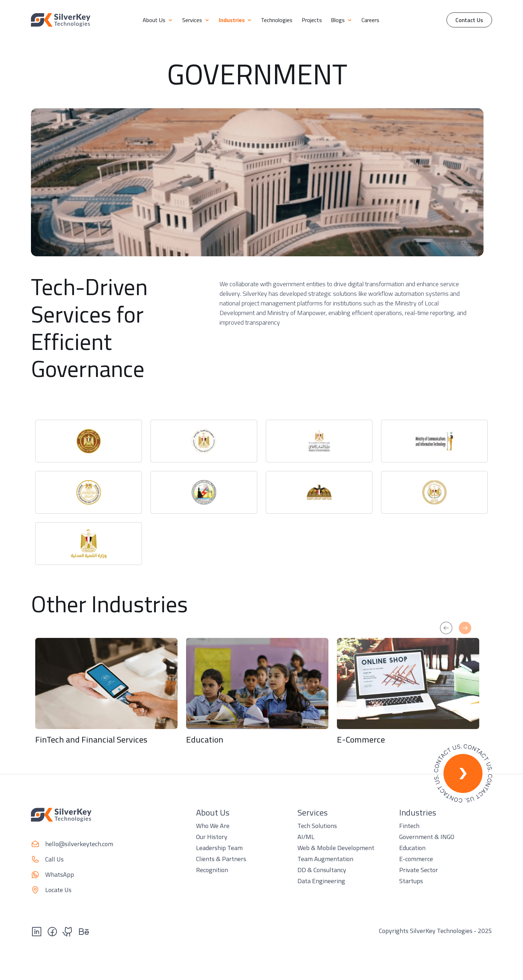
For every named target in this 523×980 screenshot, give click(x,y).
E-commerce (416, 859)
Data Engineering (321, 881)
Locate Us (58, 890)
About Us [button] (158, 20)
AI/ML (306, 837)
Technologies (277, 20)
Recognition (212, 870)
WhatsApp (60, 874)
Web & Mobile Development (336, 848)
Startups (411, 881)
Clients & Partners (221, 859)
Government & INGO (427, 837)
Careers (370, 20)
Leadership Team (219, 848)
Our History (212, 837)
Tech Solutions (317, 826)
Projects (312, 20)
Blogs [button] (342, 20)
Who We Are (213, 826)
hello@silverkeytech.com (79, 844)
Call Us (54, 859)
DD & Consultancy (322, 870)
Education (412, 848)
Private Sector (419, 870)
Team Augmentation (325, 859)
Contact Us (469, 20)
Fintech (409, 826)
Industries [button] (235, 20)
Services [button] (196, 20)
